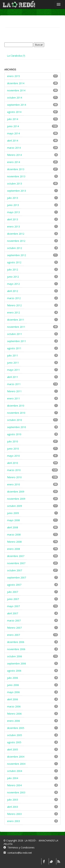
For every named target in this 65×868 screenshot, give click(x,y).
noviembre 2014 (16, 90)
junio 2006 (13, 685)
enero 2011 (14, 398)
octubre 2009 (15, 506)
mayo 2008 (13, 520)
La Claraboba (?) (16, 56)
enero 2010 (14, 484)
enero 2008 (14, 549)
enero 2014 (14, 162)
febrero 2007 (14, 628)
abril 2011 (13, 377)
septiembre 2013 (17, 191)
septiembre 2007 (17, 578)
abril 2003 (13, 807)
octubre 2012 (15, 248)
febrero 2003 (14, 814)
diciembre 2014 (16, 83)
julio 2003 (13, 800)
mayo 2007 (13, 606)
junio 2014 (13, 126)
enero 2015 (14, 76)
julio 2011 (13, 355)
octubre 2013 (15, 184)
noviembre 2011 (16, 327)
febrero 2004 (14, 785)
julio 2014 (13, 119)
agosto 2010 (14, 434)
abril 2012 (13, 291)
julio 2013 (13, 198)
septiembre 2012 (17, 255)
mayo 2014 (13, 133)
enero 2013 (14, 227)
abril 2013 (13, 219)
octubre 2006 (15, 656)
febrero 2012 (14, 305)
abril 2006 (13, 699)
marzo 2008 (14, 535)
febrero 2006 (14, 714)
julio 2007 (13, 592)
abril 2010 (13, 463)
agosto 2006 (14, 671)
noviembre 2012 (16, 241)
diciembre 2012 (16, 234)
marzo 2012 (14, 298)
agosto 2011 (14, 348)
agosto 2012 (14, 262)
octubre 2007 (15, 570)
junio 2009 (13, 513)
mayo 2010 (13, 456)
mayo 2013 (13, 212)
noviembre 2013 (16, 176)
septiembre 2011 (17, 341)
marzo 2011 (14, 384)
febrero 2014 (14, 155)
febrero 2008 (14, 542)
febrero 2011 (14, 391)
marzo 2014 (14, 148)
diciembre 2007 (16, 556)
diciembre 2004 (16, 757)
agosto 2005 (14, 742)
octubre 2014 (15, 98)
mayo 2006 (13, 692)
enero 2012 (14, 312)
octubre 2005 (15, 735)
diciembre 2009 (16, 492)
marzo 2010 (14, 470)
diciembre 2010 (16, 406)
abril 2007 (13, 613)
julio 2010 (13, 441)
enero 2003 (14, 821)
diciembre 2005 (16, 728)
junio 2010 (13, 449)
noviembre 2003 (16, 792)
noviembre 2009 (16, 499)
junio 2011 (13, 363)
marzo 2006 (14, 706)
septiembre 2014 (17, 105)
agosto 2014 (14, 112)
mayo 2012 (13, 284)
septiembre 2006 (17, 663)
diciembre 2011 (16, 320)
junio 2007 (13, 599)
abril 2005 (13, 749)
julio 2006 (13, 678)
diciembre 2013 (16, 169)
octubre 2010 (15, 420)
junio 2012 (13, 277)
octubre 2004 (15, 771)
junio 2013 (13, 205)
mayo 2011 (13, 370)
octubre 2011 (15, 334)
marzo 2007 (14, 621)
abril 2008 (13, 527)
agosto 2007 (14, 585)
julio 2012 (13, 270)
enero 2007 (14, 635)
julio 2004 (13, 778)
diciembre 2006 (16, 642)
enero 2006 (14, 721)
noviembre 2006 (16, 649)
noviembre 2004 (16, 764)
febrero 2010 (14, 477)
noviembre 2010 (16, 413)
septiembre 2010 (17, 427)
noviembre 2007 (16, 563)
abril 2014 (13, 141)
